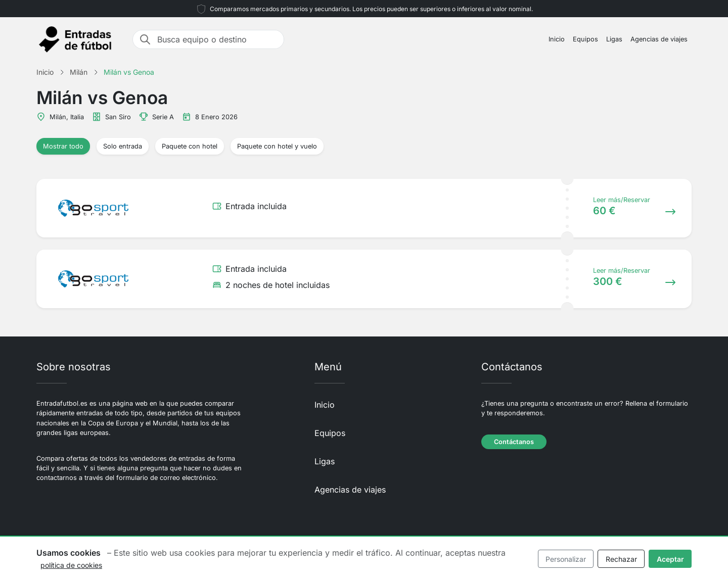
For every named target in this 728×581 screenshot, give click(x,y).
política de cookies (71, 565)
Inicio (557, 39)
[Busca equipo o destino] (217, 39)
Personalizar (566, 559)
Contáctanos (514, 442)
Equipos (585, 39)
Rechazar (621, 559)
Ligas (614, 39)
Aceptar (670, 559)
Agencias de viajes (659, 39)
